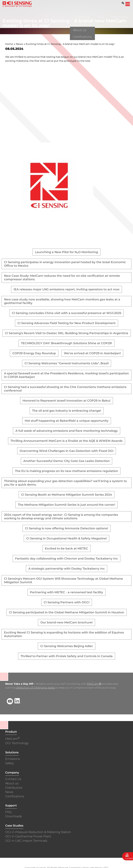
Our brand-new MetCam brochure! (66, 622)
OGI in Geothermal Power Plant (28, 837)
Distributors (119, 17)
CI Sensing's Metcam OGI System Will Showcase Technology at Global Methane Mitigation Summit (63, 580)
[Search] (123, 3)
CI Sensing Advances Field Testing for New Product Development (66, 323)
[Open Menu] (128, 4)
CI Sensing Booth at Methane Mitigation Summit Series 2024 (67, 495)
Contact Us (13, 779)
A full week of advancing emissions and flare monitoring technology (67, 431)
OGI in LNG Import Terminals (26, 841)
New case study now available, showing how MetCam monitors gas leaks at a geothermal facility (62, 301)
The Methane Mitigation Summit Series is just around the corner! (66, 505)
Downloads (14, 817)
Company (82, 17)
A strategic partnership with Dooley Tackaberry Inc (67, 569)
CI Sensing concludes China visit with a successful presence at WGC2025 (67, 313)
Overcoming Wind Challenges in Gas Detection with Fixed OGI (66, 451)
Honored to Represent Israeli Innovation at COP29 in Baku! (66, 401)
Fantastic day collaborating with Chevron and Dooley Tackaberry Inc (66, 559)
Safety (10, 764)
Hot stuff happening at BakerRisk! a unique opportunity (67, 421)
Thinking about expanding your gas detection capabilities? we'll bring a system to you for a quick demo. (65, 483)
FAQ (101, 17)
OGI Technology (17, 743)
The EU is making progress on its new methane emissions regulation (66, 471)
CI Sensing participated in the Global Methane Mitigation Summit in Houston (67, 612)
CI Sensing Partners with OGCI (67, 602)
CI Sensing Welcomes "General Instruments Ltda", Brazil (67, 363)
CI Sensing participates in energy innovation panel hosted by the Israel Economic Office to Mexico (65, 264)
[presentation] (49, 226)
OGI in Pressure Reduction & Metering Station (38, 832)
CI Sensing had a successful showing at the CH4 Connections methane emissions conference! (65, 389)
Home (9, 44)
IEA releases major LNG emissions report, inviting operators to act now (66, 289)
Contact (129, 858)
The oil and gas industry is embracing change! (67, 411)
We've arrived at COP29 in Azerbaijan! (92, 353)
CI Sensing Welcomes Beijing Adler (67, 646)
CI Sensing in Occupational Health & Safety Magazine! (66, 538)
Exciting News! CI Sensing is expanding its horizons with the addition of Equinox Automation (64, 634)
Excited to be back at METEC (66, 548)
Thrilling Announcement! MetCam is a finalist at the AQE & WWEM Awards (66, 441)
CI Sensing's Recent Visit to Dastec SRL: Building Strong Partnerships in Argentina (67, 333)
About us (12, 784)
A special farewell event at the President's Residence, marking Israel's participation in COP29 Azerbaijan (66, 375)
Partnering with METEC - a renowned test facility (66, 592)
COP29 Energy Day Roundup (34, 353)
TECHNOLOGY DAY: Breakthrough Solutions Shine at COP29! (66, 343)
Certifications (15, 797)
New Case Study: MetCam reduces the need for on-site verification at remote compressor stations (62, 278)
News (19, 44)
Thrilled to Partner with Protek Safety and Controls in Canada (67, 656)
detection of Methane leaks (36, 688)
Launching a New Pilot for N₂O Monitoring (66, 252)
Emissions (13, 759)
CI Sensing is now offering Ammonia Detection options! (66, 528)
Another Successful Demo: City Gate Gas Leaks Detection (66, 461)
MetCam (94, 684)
